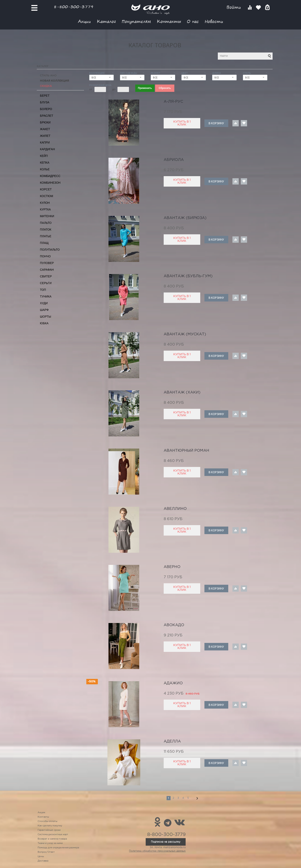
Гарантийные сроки (49, 830)
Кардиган (47, 149)
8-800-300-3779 (74, 7)
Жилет (45, 136)
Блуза (45, 102)
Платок (46, 230)
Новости (214, 21)
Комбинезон (50, 183)
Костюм (47, 196)
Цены (41, 856)
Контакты (169, 21)
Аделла (172, 741)
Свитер (46, 276)
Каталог (106, 21)
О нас (193, 21)
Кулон (45, 203)
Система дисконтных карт (53, 835)
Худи (44, 303)
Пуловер (47, 263)
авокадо (174, 625)
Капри (45, 142)
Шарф (44, 310)
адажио (173, 683)
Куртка (45, 209)
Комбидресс (50, 176)
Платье (46, 236)
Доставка (43, 861)
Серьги (46, 283)
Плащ (44, 243)
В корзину (216, 123)
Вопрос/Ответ (46, 852)
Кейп (44, 156)
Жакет (45, 129)
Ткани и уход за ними (50, 843)
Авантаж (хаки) (182, 392)
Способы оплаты (47, 821)
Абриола (174, 160)
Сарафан (47, 270)
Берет (45, 96)
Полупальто (50, 250)
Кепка (45, 163)
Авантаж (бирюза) (185, 218)
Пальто (46, 223)
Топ (43, 290)
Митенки (47, 216)
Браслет (47, 116)
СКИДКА (46, 86)
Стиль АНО (48, 76)
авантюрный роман (186, 451)
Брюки (45, 122)
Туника (46, 296)
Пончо (45, 256)
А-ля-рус (173, 102)
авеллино (175, 509)
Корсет (46, 189)
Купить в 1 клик (182, 123)
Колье (45, 169)
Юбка (44, 323)
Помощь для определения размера (58, 848)
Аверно (172, 567)
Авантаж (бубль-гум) (188, 276)
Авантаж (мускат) (185, 334)
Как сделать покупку (50, 826)
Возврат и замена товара (52, 839)
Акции (84, 21)
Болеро (46, 109)
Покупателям (136, 21)
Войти (234, 7)
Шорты (45, 317)
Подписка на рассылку (166, 842)
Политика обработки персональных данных (157, 851)
